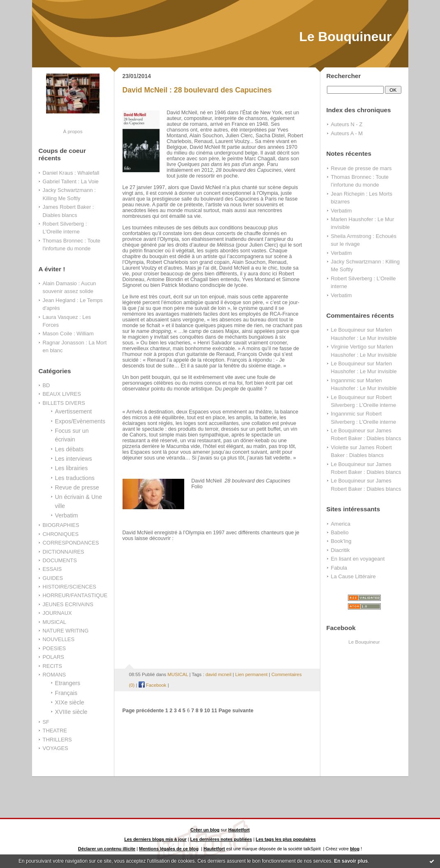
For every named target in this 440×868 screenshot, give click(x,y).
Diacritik (340, 550)
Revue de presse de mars (361, 168)
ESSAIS (52, 569)
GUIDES (53, 578)
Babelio (340, 532)
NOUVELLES (59, 639)
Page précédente (143, 711)
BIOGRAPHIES (61, 525)
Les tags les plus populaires (286, 839)
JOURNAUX (57, 613)
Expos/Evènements (80, 421)
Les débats (69, 449)
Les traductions (75, 478)
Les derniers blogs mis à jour (155, 839)
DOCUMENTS (60, 560)
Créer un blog (205, 830)
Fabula (339, 568)
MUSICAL (54, 622)
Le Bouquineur (345, 37)
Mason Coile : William (68, 334)
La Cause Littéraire (353, 576)
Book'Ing (341, 541)
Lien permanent (251, 674)
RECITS (52, 666)
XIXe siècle (70, 702)
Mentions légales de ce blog (169, 849)
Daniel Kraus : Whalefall (71, 173)
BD (46, 385)
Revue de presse (77, 487)
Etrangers (68, 683)
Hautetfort (239, 830)
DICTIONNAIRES (64, 552)
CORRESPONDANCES (71, 543)
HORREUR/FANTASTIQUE (75, 595)
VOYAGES (56, 748)
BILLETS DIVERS (64, 403)
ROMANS (54, 675)
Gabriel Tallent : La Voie (71, 181)
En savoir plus (351, 861)
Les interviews (74, 459)
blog (355, 849)
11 (214, 711)
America (341, 524)
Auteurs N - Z (347, 124)
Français (66, 693)
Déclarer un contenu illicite (107, 849)
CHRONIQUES (61, 534)
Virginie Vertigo (349, 347)
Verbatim (67, 515)
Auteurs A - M (347, 133)
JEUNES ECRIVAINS (68, 604)
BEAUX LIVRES (62, 394)
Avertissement (74, 411)
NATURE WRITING (66, 631)
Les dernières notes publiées (221, 839)
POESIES (54, 648)
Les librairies (72, 468)
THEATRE (55, 731)
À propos (73, 131)
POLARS (53, 657)
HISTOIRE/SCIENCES (69, 587)
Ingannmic (343, 380)
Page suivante (236, 711)
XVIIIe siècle (71, 712)
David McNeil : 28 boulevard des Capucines (197, 90)
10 (207, 711)
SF (46, 722)
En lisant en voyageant (358, 559)
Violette (340, 447)
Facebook (153, 685)
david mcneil (219, 674)
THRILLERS (57, 740)
